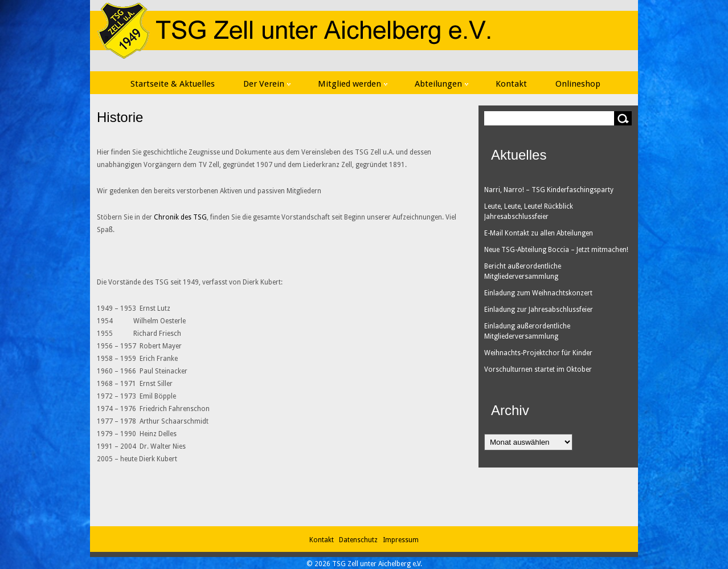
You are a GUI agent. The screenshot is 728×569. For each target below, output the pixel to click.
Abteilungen (441, 84)
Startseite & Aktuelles (173, 84)
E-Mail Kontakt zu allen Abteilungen (539, 233)
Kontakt (511, 84)
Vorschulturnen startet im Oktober (538, 369)
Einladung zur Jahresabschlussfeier (539, 310)
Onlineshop (578, 84)
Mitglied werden (353, 84)
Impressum (401, 540)
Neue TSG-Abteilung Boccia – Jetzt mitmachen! (556, 250)
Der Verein (267, 84)
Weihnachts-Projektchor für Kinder (538, 353)
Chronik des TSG (180, 217)
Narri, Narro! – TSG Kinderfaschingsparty (549, 190)
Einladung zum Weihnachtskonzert (538, 293)
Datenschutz (360, 540)
